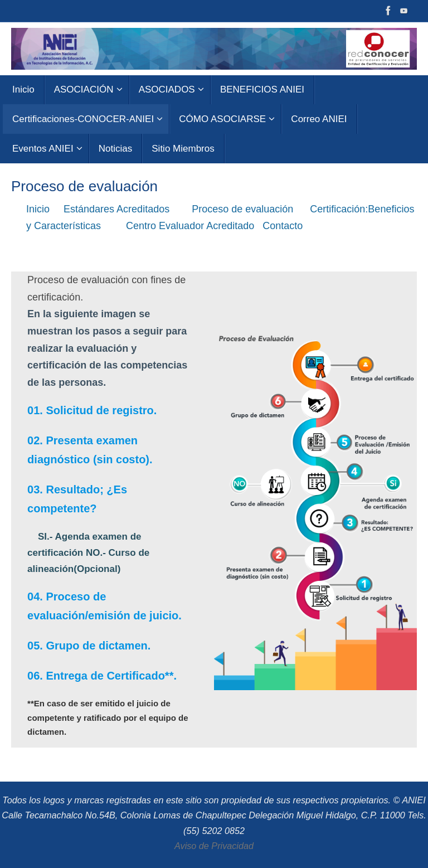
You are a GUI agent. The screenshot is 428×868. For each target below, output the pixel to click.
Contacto (285, 226)
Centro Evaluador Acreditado (193, 226)
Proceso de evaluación (247, 209)
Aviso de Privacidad (214, 846)
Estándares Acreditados (122, 209)
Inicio (39, 209)
